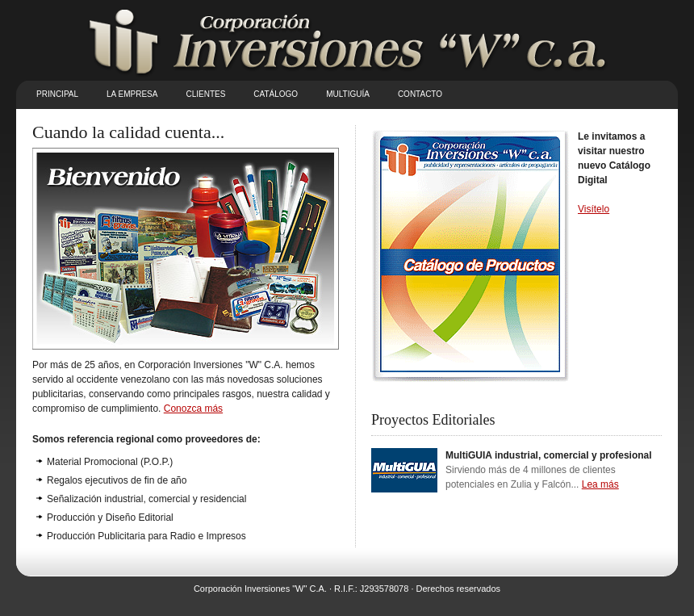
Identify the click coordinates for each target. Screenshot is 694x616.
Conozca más (193, 409)
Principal (57, 94)
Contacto (420, 94)
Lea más (600, 484)
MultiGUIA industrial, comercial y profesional (549, 455)
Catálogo (276, 94)
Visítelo (594, 209)
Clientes (205, 94)
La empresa (132, 94)
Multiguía (348, 94)
